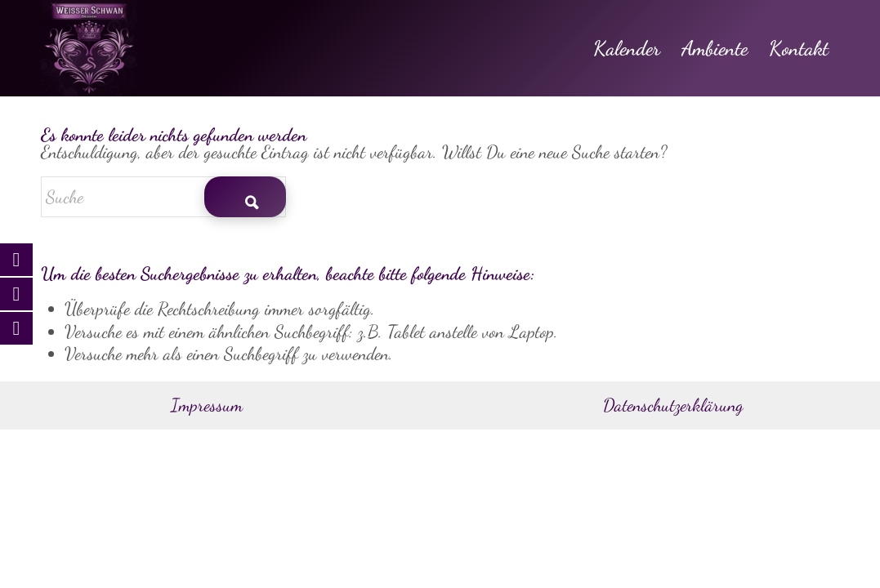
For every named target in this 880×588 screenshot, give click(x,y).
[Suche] (163, 197)
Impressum (207, 405)
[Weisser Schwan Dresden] (89, 48)
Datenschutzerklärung (673, 405)
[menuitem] (627, 48)
